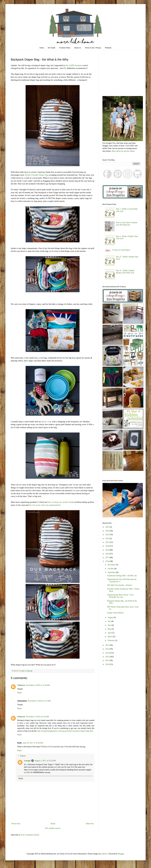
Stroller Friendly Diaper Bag (37, 175)
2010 (108, 664)
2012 (108, 657)
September (112, 572)
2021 (108, 542)
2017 (108, 558)
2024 (108, 531)
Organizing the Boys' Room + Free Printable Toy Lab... (120, 596)
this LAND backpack (74, 65)
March (110, 637)
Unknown (21, 685)
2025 (108, 527)
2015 (108, 645)
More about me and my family (123, 151)
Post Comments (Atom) (30, 835)
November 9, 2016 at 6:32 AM (37, 717)
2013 (108, 653)
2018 (108, 554)
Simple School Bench (115, 613)
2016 (108, 561)
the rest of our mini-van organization (44, 505)
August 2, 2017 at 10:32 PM (45, 761)
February (111, 640)
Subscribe (9, 861)
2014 (108, 649)
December (112, 565)
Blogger (121, 854)
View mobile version (53, 828)
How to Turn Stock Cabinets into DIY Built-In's (127, 224)
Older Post (90, 824)
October (111, 569)
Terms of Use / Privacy (93, 48)
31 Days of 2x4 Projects (121, 250)
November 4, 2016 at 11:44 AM (38, 685)
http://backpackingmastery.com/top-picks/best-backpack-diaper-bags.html (65, 731)
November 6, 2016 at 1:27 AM (39, 701)
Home (42, 48)
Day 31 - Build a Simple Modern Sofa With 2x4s (125, 272)
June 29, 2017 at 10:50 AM (33, 743)
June (110, 625)
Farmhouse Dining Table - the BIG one (122, 576)
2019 (108, 550)
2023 (108, 535)
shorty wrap (46, 422)
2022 (108, 538)
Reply (19, 693)
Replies (23, 756)
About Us (77, 48)
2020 (108, 546)
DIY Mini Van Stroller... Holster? (120, 585)
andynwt (104, 854)
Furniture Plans (65, 48)
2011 (108, 660)
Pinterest (108, 48)
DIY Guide (52, 48)
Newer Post (16, 824)
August (111, 618)
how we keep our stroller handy (61, 502)
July (109, 621)
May (110, 629)
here (74, 490)
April (110, 633)
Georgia (27, 761)
